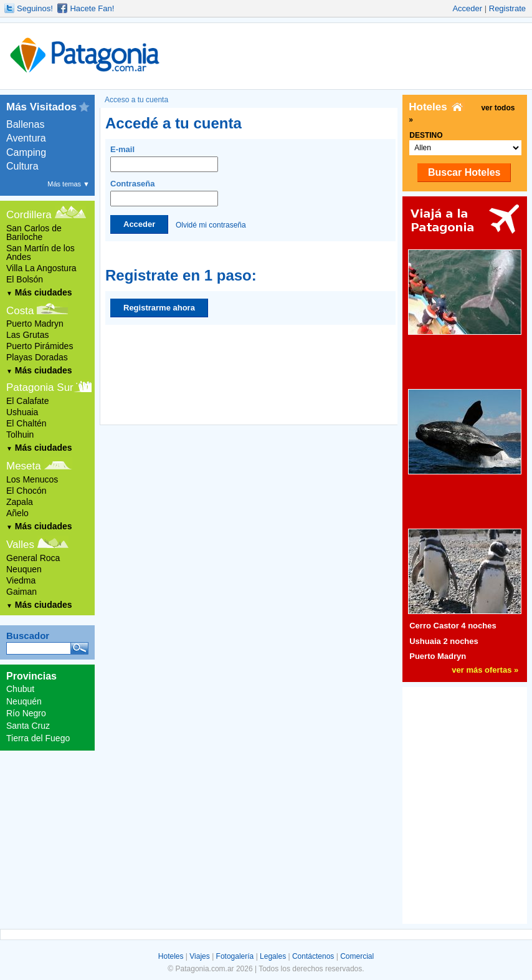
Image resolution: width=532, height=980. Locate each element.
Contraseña (164, 193)
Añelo (17, 513)
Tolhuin (20, 435)
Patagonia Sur (40, 387)
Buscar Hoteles (464, 172)
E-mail (164, 158)
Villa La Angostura (41, 268)
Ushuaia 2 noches (444, 641)
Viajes (199, 956)
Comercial (357, 956)
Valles (20, 545)
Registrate (507, 8)
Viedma (21, 580)
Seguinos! (35, 8)
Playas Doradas (37, 357)
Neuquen (24, 569)
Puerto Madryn (35, 324)
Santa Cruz (28, 726)
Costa (20, 311)
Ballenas (25, 124)
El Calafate (27, 401)
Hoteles (171, 956)
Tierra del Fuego (38, 738)
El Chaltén (26, 423)
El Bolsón (25, 279)
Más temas (69, 184)
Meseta (24, 466)
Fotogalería (235, 956)
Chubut (20, 689)
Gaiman (21, 592)
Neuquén (24, 701)
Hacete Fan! (92, 8)
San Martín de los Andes (40, 252)
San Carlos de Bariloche (34, 233)
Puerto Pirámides (40, 346)
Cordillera (29, 215)
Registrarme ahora (159, 308)
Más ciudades (39, 292)
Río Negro (26, 713)
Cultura (22, 166)
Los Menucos (32, 479)
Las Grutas (27, 335)
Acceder (467, 8)
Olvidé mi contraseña (211, 224)
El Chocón (26, 491)
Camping (26, 152)
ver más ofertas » (485, 670)
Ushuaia (22, 412)
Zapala (20, 502)
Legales (273, 956)
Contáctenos (313, 956)
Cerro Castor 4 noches (453, 626)
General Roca (33, 558)
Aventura (26, 138)
